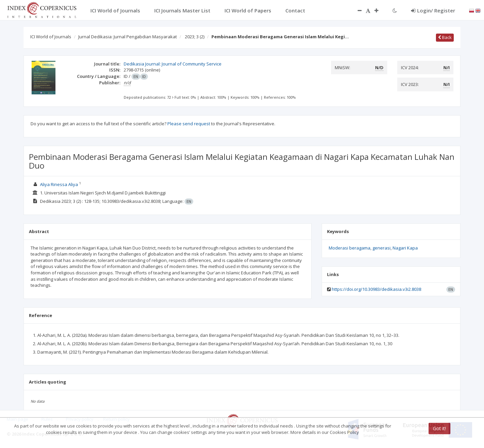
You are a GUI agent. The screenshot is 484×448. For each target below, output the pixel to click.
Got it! (439, 428)
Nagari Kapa (405, 248)
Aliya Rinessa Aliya (59, 184)
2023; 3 (195, 37)
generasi (381, 248)
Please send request (189, 124)
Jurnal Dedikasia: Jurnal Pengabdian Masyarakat (128, 37)
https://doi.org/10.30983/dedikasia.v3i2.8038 (376, 289)
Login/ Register (433, 10)
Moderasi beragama (350, 248)
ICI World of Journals (51, 37)
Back (445, 37)
